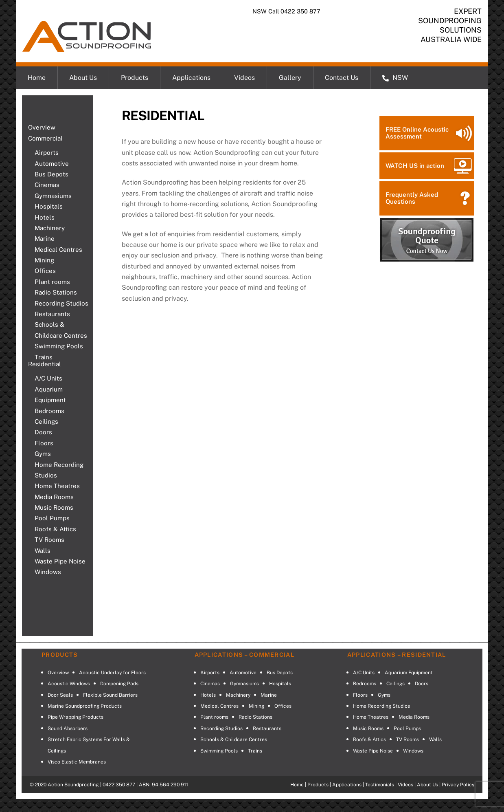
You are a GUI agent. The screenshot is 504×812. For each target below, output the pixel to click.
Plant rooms (52, 282)
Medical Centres (58, 250)
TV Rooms (49, 540)
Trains (44, 357)
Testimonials (380, 785)
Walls (43, 551)
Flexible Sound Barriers (110, 695)
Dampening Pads (119, 684)
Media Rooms (54, 497)
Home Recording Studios (59, 470)
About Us (83, 78)
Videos (244, 78)
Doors (43, 432)
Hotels (45, 217)
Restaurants (52, 314)
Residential (45, 364)
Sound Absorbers (68, 728)
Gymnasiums (53, 196)
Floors (44, 443)
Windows (48, 572)
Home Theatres (57, 486)
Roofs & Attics (55, 529)
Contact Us (342, 78)
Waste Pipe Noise (60, 561)
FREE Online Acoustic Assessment (417, 133)
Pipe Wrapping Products (76, 717)
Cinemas (47, 185)
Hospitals (49, 206)
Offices (45, 271)
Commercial (45, 138)
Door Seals (60, 695)
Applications (191, 78)
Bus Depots (51, 174)
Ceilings (46, 421)
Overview (42, 127)
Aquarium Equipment (50, 395)
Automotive (52, 164)
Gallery (290, 78)
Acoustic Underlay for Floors (112, 673)
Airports (47, 153)
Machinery (50, 228)
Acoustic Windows (69, 684)
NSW (395, 78)
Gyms (43, 454)
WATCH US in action (415, 166)
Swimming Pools (59, 346)
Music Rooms (54, 507)
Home (37, 78)
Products (135, 78)
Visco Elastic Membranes (77, 762)
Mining (44, 260)
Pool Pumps (52, 518)
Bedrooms (49, 411)
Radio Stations (56, 292)
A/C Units (48, 378)
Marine (45, 239)
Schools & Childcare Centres (61, 330)
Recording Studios (61, 303)
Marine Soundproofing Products (85, 706)
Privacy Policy (458, 785)
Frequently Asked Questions (412, 198)
